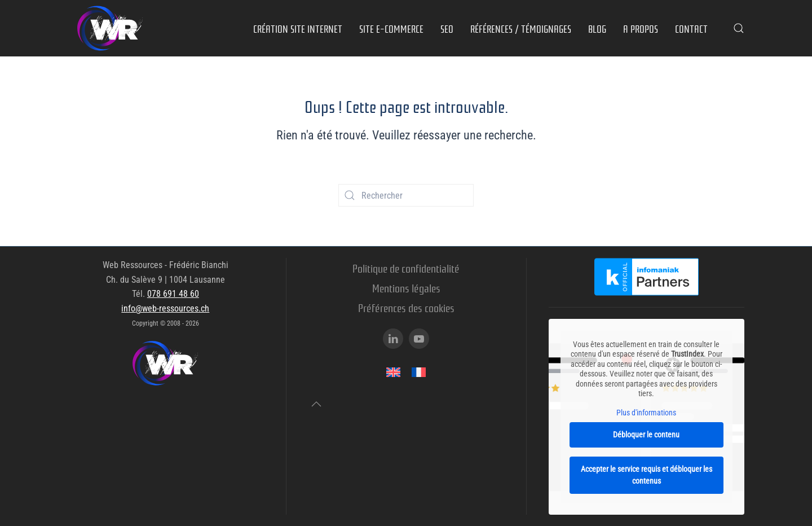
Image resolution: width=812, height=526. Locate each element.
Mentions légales (406, 287)
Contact (691, 28)
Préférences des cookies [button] (406, 307)
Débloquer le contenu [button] (647, 435)
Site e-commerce (391, 28)
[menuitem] (393, 372)
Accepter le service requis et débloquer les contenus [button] (646, 475)
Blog (597, 28)
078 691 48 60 (173, 294)
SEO (447, 28)
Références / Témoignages (521, 28)
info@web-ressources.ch (165, 308)
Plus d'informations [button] (647, 413)
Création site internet (298, 28)
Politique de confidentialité (406, 268)
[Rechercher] (406, 195)
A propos (641, 28)
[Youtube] (419, 339)
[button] (739, 28)
